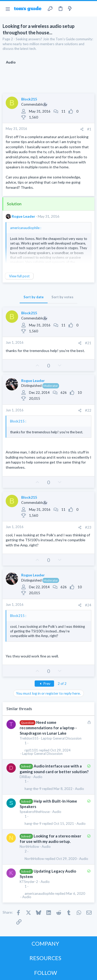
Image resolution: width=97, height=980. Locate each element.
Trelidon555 (29, 738)
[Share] (82, 129)
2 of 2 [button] (62, 684)
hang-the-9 (33, 789)
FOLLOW (46, 973)
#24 (88, 605)
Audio (38, 777)
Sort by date (34, 297)
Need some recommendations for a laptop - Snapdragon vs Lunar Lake (48, 728)
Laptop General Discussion (61, 738)
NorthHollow (29, 846)
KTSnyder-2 (29, 882)
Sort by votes (62, 297)
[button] (8, 9)
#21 (88, 343)
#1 (89, 129)
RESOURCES (45, 958)
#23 (88, 527)
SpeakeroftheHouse (35, 812)
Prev (44, 684)
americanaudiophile (39, 894)
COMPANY (45, 943)
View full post (19, 276)
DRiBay (25, 777)
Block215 (29, 99)
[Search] (90, 9)
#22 (88, 410)
